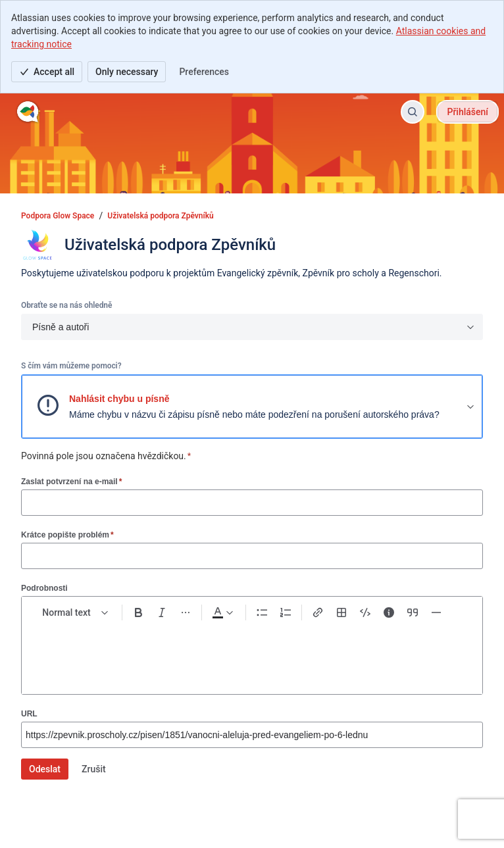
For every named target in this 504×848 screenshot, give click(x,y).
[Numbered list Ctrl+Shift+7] (286, 612)
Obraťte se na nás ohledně (66, 305)
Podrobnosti (44, 588)
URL (29, 714)
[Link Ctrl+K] (318, 612)
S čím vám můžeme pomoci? (71, 366)
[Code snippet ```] (365, 612)
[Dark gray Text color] (222, 612)
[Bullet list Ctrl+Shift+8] (262, 612)
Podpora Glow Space (58, 216)
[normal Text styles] (76, 612)
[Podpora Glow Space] (28, 112)
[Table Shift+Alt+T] (341, 612)
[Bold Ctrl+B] (138, 612)
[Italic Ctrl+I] (162, 612)
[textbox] (252, 653)
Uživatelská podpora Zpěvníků (161, 216)
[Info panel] (389, 612)
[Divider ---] (436, 612)
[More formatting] (186, 612)
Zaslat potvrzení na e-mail (71, 481)
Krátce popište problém (67, 535)
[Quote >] (413, 612)
